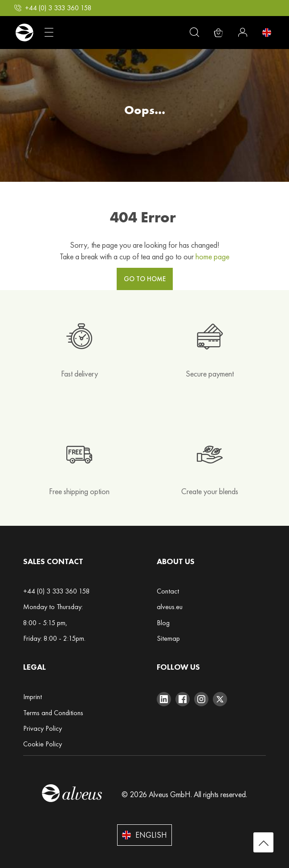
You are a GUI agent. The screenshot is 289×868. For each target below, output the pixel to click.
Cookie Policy (43, 744)
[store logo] (24, 33)
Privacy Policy (43, 728)
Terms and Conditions (53, 713)
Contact (168, 591)
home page (212, 256)
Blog (163, 623)
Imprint (33, 697)
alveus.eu (170, 607)
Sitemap (168, 638)
